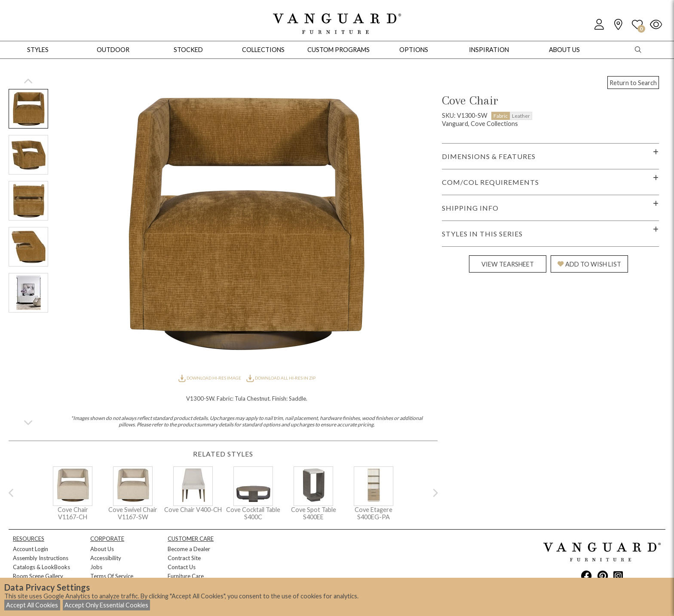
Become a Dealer (189, 549)
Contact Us (182, 567)
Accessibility (106, 558)
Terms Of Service (112, 576)
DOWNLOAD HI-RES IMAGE (210, 378)
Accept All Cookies (32, 605)
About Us (102, 549)
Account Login (31, 549)
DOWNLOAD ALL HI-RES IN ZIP (281, 378)
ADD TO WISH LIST (589, 264)
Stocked (188, 50)
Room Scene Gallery (38, 576)
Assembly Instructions (41, 558)
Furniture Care (186, 576)
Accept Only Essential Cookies (106, 605)
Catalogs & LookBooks (41, 567)
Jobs (96, 567)
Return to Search (633, 83)
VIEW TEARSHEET (508, 264)
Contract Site (184, 558)
